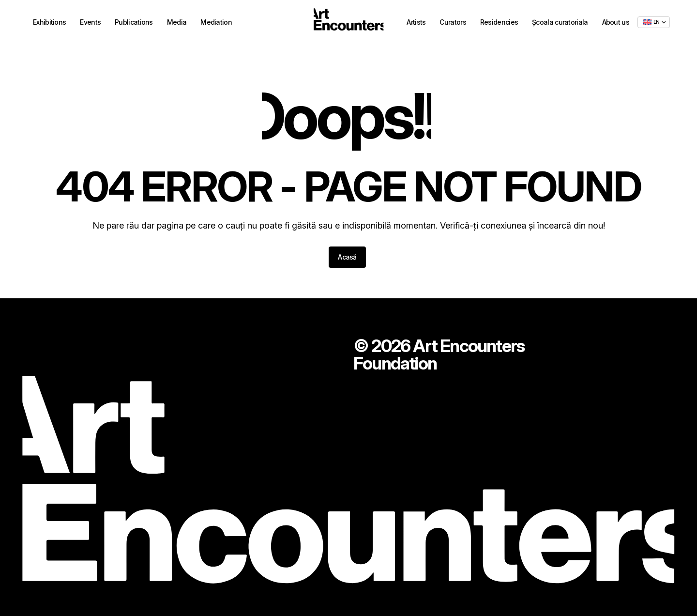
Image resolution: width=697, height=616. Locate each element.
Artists (416, 23)
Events (90, 23)
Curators (453, 23)
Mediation (216, 23)
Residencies (499, 23)
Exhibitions (49, 23)
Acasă (347, 257)
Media (177, 23)
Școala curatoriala (560, 23)
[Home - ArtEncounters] (348, 23)
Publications (134, 23)
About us (616, 23)
